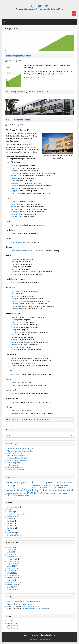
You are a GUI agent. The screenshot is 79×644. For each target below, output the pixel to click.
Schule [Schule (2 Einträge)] (7, 493)
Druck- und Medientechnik (23, 604)
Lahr (12, 181)
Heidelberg (15, 171)
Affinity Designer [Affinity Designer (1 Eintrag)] (27, 483)
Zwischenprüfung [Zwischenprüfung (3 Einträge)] (23, 495)
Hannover (14, 301)
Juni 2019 (11, 571)
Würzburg (14, 217)
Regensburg (15, 214)
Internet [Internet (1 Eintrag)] (51, 488)
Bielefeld (14, 320)
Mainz (13, 363)
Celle (13, 294)
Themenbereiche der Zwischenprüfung (20, 451)
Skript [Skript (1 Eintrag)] (11, 493)
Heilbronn (14, 173)
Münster (14, 345)
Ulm (12, 193)
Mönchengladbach (17, 342)
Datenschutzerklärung (48, 635)
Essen (13, 330)
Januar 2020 (12, 566)
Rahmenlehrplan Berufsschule (18, 56)
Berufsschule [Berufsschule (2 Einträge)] (62, 483)
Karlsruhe (14, 176)
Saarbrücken (15, 374)
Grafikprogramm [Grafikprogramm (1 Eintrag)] (22, 488)
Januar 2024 (12, 550)
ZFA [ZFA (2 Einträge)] (15, 495)
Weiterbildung (12, 533)
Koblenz (14, 358)
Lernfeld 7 (11, 526)
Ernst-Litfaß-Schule (18, 225)
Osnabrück (15, 309)
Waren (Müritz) (16, 283)
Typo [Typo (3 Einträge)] (24, 493)
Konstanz (14, 178)
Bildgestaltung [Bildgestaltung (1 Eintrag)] (70, 483)
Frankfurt (14, 262)
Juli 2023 (11, 552)
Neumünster (15, 402)
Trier (12, 366)
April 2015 (11, 587)
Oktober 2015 (12, 585)
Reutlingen (15, 186)
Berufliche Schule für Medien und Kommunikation (28, 251)
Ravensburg (15, 183)
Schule (47, 92)
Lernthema (11, 528)
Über (26, 635)
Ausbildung (12, 92)
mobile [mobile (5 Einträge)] (16, 490)
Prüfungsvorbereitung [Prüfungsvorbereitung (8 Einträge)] (51, 490)
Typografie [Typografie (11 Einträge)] (33, 493)
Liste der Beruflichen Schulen (18, 120)
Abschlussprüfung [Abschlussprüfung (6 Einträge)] (13, 482)
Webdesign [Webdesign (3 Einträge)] (44, 493)
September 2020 (13, 561)
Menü (6, 22)
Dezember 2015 (13, 582)
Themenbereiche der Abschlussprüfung (20, 449)
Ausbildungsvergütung (15, 514)
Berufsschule (21, 92)
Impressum (34, 635)
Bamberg (14, 204)
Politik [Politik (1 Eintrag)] (21, 490)
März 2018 (11, 573)
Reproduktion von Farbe (15, 467)
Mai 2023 (11, 554)
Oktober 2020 (12, 559)
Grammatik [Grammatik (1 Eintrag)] (29, 488)
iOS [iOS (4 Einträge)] (55, 488)
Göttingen (15, 299)
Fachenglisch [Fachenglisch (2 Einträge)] (65, 486)
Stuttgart (14, 191)
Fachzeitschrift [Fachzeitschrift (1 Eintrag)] (8, 488)
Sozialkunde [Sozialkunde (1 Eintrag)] (16, 493)
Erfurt (13, 411)
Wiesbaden (15, 274)
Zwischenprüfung (13, 535)
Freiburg (14, 168)
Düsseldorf (15, 327)
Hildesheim (15, 304)
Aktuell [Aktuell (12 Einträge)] (36, 482)
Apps (9, 509)
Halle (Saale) (15, 394)
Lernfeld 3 (11, 523)
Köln (13, 337)
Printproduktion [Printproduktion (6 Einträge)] (31, 490)
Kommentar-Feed (13, 626)
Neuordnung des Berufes (16, 453)
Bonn (13, 322)
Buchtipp (10, 519)
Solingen (14, 350)
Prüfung (10, 530)
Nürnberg (14, 212)
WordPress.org (12, 628)
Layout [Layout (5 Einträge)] (63, 488)
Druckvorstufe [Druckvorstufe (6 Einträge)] (50, 485)
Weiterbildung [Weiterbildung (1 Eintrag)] (53, 493)
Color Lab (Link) (13, 465)
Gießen (14, 267)
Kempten (14, 207)
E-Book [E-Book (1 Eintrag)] (59, 486)
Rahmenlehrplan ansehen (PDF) (35, 77)
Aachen (14, 317)
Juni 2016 (11, 580)
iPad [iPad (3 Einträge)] (58, 488)
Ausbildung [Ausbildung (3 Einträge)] (53, 482)
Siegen (13, 347)
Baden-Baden (15, 166)
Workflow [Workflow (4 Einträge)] (9, 495)
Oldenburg (15, 306)
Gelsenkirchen (16, 332)
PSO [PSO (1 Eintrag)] (64, 490)
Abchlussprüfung (13, 507)
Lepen (20, 61)
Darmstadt (15, 259)
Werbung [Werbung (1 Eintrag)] (59, 493)
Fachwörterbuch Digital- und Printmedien (28, 602)
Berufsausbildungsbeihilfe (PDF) (18, 458)
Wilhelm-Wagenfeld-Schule (20, 242)
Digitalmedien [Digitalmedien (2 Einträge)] (34, 486)
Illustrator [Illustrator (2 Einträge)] (35, 488)
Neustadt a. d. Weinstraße (20, 361)
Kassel (13, 269)
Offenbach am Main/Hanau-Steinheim (24, 272)
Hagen (13, 335)
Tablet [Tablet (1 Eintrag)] (20, 493)
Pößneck (14, 413)
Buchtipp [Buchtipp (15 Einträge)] (10, 485)
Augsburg (14, 202)
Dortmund (15, 325)
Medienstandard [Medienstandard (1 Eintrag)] (9, 490)
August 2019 (12, 568)
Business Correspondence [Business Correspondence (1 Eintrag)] (23, 486)
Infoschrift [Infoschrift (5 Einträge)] (43, 488)
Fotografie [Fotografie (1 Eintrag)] (15, 488)
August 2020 (12, 564)
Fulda (13, 264)
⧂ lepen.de (40, 6)
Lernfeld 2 (11, 521)
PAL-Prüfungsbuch (14, 463)
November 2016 (13, 575)
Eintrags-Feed (12, 623)
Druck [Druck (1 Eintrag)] (41, 486)
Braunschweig (16, 291)
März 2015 (11, 589)
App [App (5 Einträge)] (47, 482)
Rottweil (14, 188)
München (14, 209)
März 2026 (11, 547)
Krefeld (14, 340)
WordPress (39, 639)
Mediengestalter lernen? (16, 470)
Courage (48, 639)
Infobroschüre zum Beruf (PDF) (18, 456)
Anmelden (11, 621)
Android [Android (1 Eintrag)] (42, 483)
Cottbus (14, 234)
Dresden (14, 383)
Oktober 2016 (12, 578)
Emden (13, 296)
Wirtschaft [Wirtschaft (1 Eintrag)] (64, 493)
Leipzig (13, 385)
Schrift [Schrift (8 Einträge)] (69, 490)
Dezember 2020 (13, 557)
